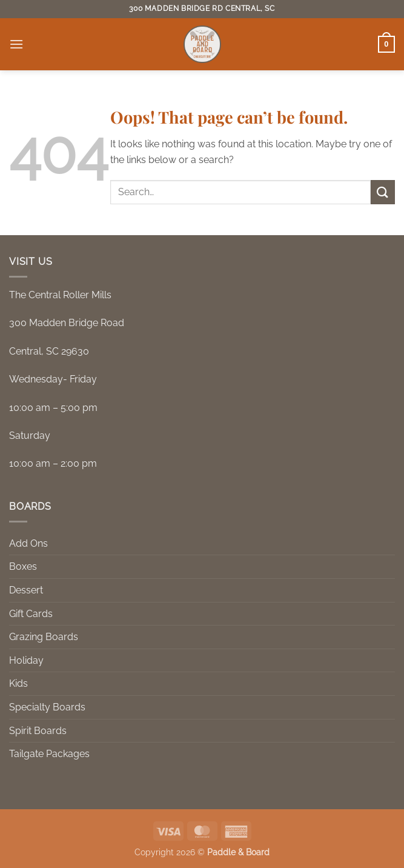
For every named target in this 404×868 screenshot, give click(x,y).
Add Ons (28, 543)
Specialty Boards (47, 707)
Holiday (26, 660)
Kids (18, 683)
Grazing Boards (44, 637)
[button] (16, 44)
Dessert (26, 590)
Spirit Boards (38, 731)
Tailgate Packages (49, 754)
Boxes (23, 566)
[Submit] (383, 192)
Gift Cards (31, 614)
